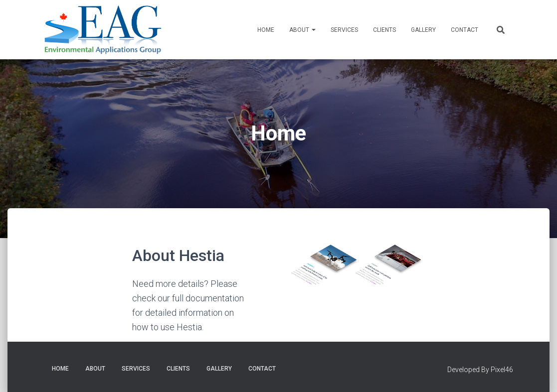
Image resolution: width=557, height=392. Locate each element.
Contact (464, 30)
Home (266, 30)
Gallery (423, 30)
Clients (384, 30)
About (302, 30)
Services (344, 30)
